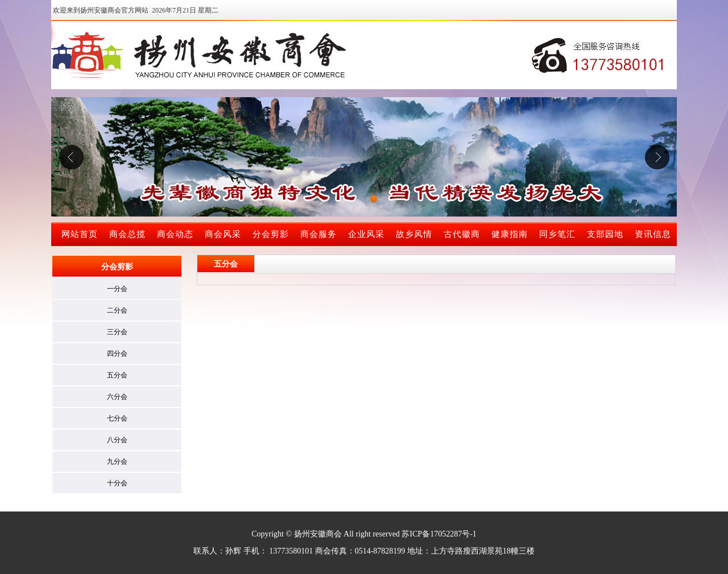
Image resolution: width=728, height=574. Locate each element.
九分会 (117, 461)
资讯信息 (653, 234)
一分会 (117, 289)
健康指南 (510, 234)
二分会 (117, 310)
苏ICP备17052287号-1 (439, 534)
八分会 (117, 440)
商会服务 (318, 234)
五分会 (117, 375)
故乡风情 (414, 234)
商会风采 (223, 234)
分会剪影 (271, 234)
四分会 (117, 353)
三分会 (117, 332)
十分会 (117, 483)
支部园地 (605, 234)
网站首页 (80, 234)
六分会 (117, 397)
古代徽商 (462, 234)
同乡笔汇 (557, 234)
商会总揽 (127, 234)
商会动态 (175, 234)
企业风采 (366, 234)
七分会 (117, 418)
